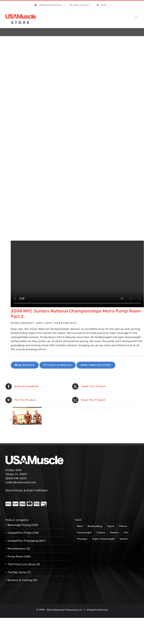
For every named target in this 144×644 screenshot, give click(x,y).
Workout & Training (20, 580)
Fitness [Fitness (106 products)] (123, 526)
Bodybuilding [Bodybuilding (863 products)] (95, 526)
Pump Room (15, 557)
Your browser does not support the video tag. (77, 274)
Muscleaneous (17, 549)
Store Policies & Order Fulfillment (27, 490)
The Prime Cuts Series (22, 564)
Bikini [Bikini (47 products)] (80, 526)
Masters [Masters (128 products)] (114, 532)
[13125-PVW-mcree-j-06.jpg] (27, 420)
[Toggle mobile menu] (137, 17)
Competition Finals (20, 533)
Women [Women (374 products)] (124, 539)
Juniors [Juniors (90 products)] (101, 532)
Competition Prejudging (23, 541)
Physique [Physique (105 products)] (82, 539)
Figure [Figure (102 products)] (111, 526)
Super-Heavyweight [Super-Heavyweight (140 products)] (103, 539)
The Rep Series (17, 572)
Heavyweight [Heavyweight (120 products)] (84, 532)
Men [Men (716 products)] (126, 532)
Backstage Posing (19, 525)
